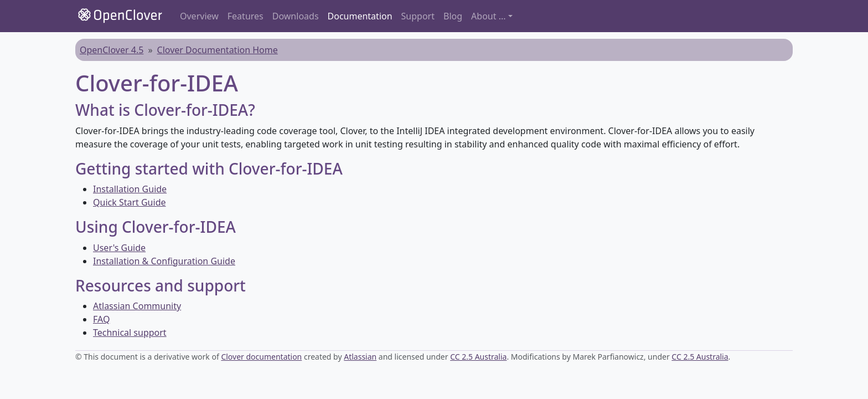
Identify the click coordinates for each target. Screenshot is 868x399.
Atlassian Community (137, 306)
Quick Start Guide (130, 202)
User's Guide (119, 248)
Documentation (360, 16)
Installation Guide (130, 189)
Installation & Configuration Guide (164, 261)
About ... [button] (488, 16)
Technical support (130, 332)
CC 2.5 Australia (478, 357)
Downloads (296, 16)
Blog (453, 16)
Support (418, 16)
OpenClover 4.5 (112, 50)
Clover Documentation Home (218, 50)
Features (246, 16)
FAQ (101, 319)
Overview (199, 16)
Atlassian (360, 357)
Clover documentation (261, 357)
